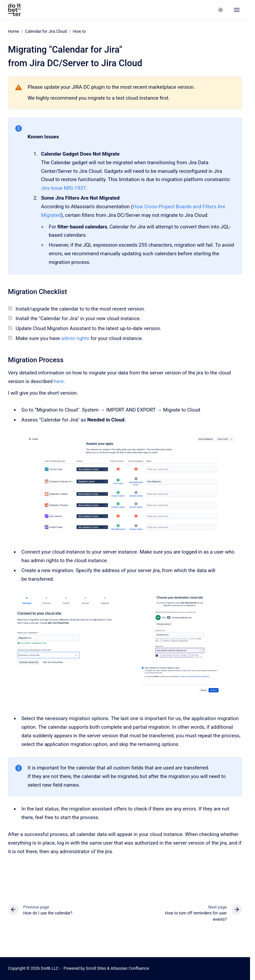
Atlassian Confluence (130, 968)
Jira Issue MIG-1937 (64, 188)
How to (79, 31)
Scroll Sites (96, 968)
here (59, 381)
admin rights (75, 338)
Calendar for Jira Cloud (46, 31)
